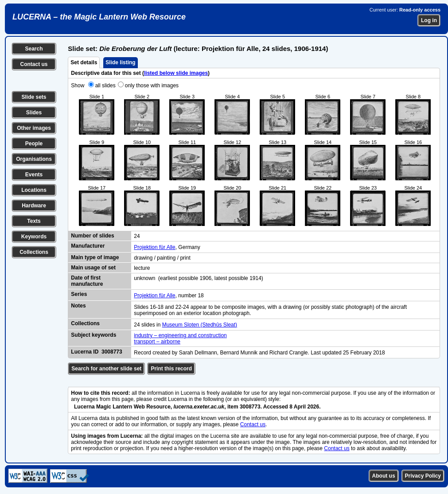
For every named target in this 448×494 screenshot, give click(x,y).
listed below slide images (176, 73)
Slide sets (34, 97)
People (34, 144)
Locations (34, 190)
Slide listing (120, 62)
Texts (34, 221)
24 (137, 236)
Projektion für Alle (154, 247)
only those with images (152, 86)
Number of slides (92, 236)
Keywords (34, 237)
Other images (34, 128)
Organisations (34, 159)
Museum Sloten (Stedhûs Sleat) (200, 325)
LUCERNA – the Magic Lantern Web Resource (99, 17)
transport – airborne (157, 342)
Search (34, 49)
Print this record (171, 369)
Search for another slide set (106, 369)
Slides (34, 113)
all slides (105, 86)
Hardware (34, 206)
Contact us (34, 64)
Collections (34, 252)
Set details (84, 62)
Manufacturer (88, 246)
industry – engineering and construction (180, 335)
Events (34, 175)
